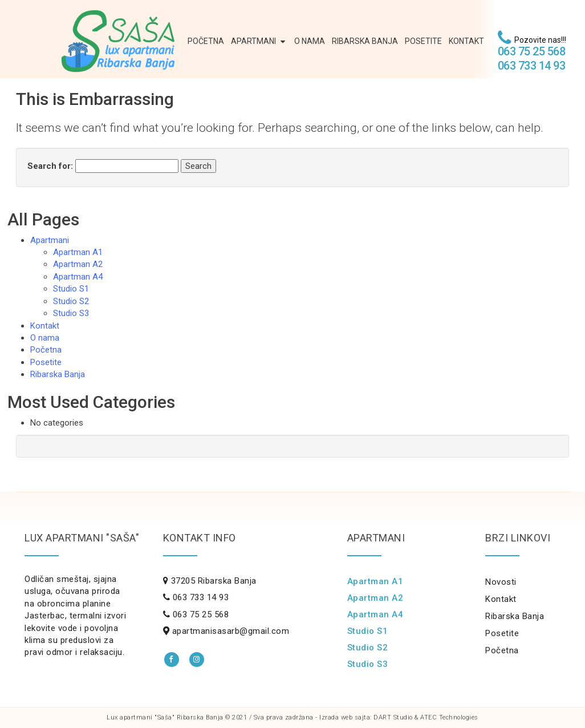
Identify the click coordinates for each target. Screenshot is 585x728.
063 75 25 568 (532, 51)
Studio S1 (71, 289)
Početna (206, 41)
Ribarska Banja (365, 41)
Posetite (423, 41)
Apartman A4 (78, 277)
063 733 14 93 (532, 66)
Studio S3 (71, 313)
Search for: (50, 166)
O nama (310, 41)
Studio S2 (71, 301)
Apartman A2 (78, 264)
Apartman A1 (78, 252)
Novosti (501, 582)
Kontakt (466, 41)
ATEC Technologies (449, 717)
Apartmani (259, 41)
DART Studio (393, 717)
